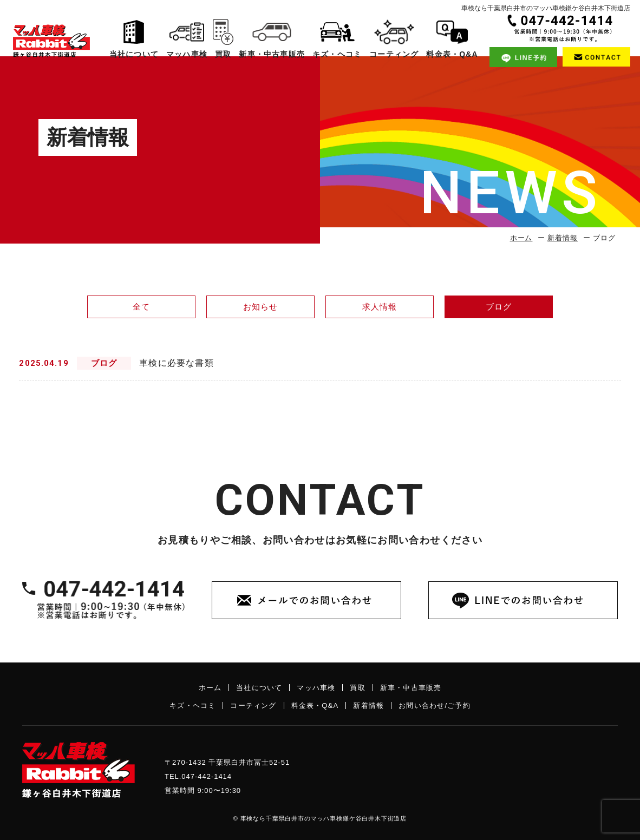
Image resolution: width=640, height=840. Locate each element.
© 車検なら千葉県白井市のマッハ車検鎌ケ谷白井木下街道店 (320, 818)
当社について (133, 42)
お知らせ (261, 307)
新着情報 (563, 238)
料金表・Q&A (449, 42)
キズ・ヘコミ (335, 42)
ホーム (521, 238)
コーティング (392, 42)
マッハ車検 (186, 42)
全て (141, 307)
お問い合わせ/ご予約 (435, 706)
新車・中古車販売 (270, 42)
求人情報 (380, 307)
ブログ (499, 307)
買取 (222, 42)
